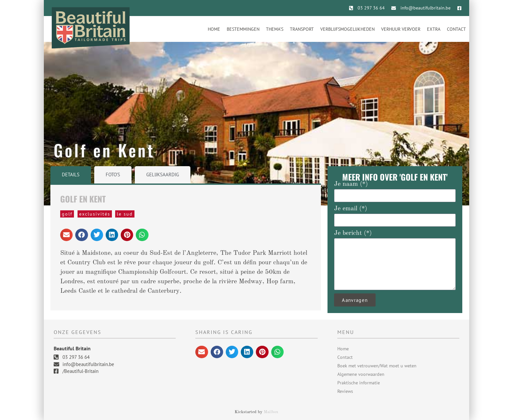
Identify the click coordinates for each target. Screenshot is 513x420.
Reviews (345, 391)
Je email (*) (351, 209)
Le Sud (125, 214)
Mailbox (271, 412)
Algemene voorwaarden (361, 374)
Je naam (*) (351, 184)
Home (214, 29)
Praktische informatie (359, 383)
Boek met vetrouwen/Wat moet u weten (377, 366)
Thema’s (275, 29)
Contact (456, 29)
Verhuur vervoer (401, 29)
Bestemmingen (243, 29)
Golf (67, 214)
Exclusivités (95, 214)
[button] (66, 235)
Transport (302, 29)
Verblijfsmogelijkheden (347, 29)
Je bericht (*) (353, 233)
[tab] (71, 175)
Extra (434, 29)
